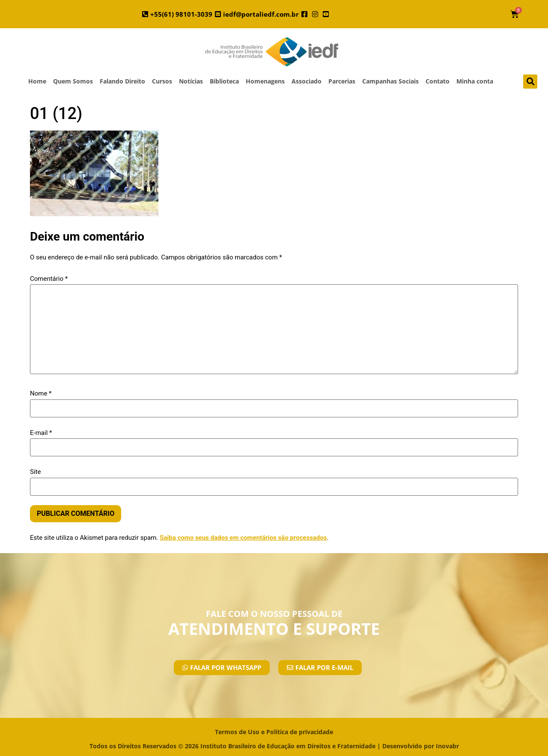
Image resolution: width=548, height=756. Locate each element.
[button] (530, 82)
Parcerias (342, 81)
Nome (41, 394)
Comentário (49, 279)
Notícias (191, 81)
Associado (307, 81)
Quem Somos (73, 81)
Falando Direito (122, 81)
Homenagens (265, 81)
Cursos (162, 81)
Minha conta (475, 81)
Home (37, 81)
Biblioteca (224, 81)
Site (35, 472)
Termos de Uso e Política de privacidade (274, 732)
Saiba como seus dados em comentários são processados (243, 538)
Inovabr (447, 746)
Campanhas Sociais (390, 81)
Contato (438, 81)
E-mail (41, 433)
